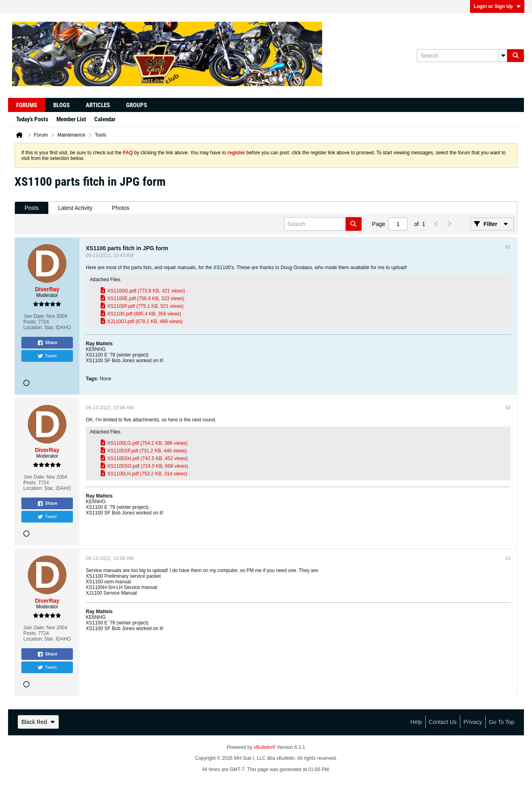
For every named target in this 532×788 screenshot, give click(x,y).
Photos (121, 208)
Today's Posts (32, 119)
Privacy (473, 722)
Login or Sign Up (497, 6)
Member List (71, 119)
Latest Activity (75, 208)
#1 (508, 247)
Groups (137, 105)
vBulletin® (265, 747)
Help (416, 722)
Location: (33, 328)
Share (47, 343)
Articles (98, 105)
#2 (508, 408)
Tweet (47, 356)
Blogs (61, 105)
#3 (508, 558)
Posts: (30, 322)
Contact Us (443, 722)
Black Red (38, 722)
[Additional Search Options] (503, 56)
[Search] (462, 56)
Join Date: (34, 316)
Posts (32, 208)
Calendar (105, 119)
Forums (27, 105)
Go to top (502, 722)
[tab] (32, 208)
